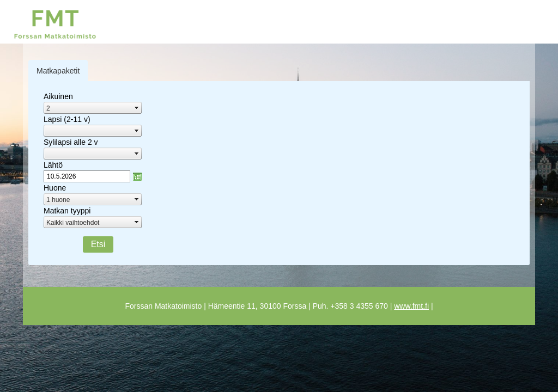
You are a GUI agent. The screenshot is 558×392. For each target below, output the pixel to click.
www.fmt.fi (411, 306)
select (137, 108)
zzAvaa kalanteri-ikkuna (137, 176)
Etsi (98, 244)
